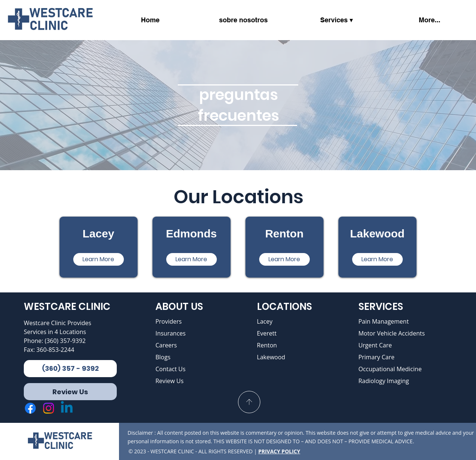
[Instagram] (49, 408)
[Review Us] (70, 392)
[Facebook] (30, 408)
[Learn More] (99, 259)
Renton (267, 345)
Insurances (171, 333)
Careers (166, 345)
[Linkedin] (67, 408)
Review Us (170, 381)
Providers (169, 321)
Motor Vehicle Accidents (392, 333)
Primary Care (377, 357)
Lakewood (271, 357)
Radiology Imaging (384, 381)
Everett (267, 333)
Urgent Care (375, 345)
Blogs (163, 357)
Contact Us (171, 369)
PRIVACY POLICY (279, 451)
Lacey (265, 321)
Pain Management (384, 321)
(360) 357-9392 (65, 341)
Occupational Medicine (390, 369)
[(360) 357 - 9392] (70, 369)
